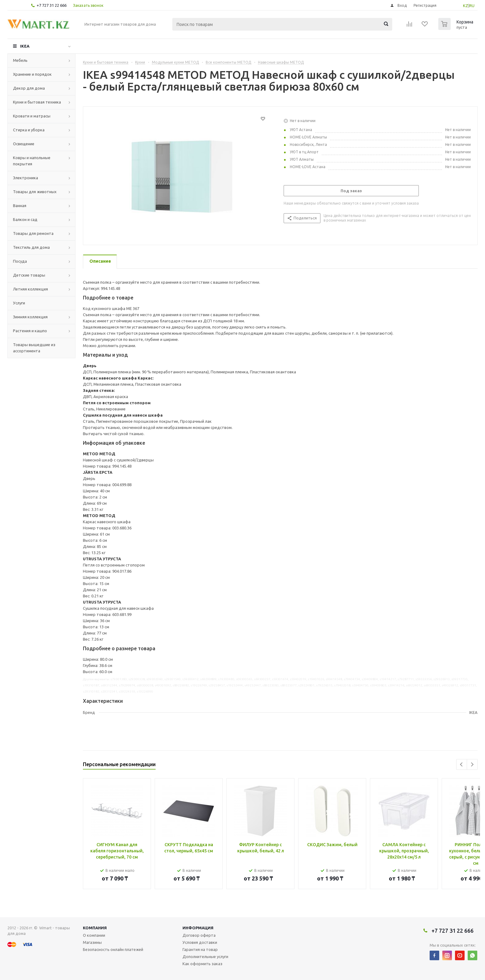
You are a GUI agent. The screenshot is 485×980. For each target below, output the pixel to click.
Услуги (19, 303)
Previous (462, 764)
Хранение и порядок (32, 74)
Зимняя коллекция (30, 317)
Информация (198, 928)
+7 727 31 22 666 (52, 5)
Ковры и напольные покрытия (32, 161)
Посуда (20, 261)
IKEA (25, 46)
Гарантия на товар (200, 949)
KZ (466, 6)
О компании (94, 935)
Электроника (26, 178)
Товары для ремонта (33, 233)
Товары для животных (35, 192)
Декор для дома (29, 88)
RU (472, 6)
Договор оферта (199, 935)
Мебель (20, 60)
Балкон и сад (25, 219)
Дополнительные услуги (205, 957)
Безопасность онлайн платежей (113, 949)
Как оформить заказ (202, 964)
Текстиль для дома (31, 247)
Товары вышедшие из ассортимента (34, 348)
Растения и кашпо (30, 331)
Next (472, 764)
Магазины (92, 942)
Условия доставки (200, 942)
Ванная (20, 206)
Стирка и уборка (29, 130)
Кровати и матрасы (32, 116)
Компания (95, 928)
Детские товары (29, 275)
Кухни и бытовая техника (37, 102)
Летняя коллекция (30, 289)
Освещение (24, 144)
